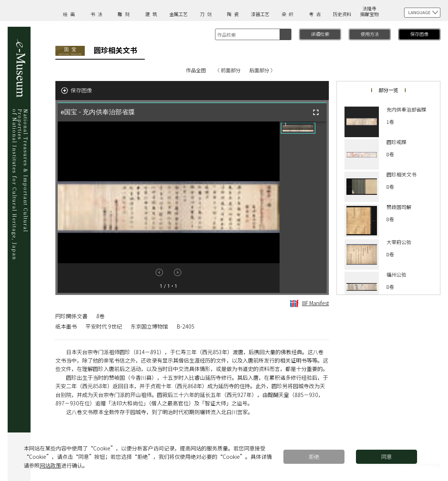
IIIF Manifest (309, 303)
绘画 (70, 14)
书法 (98, 14)
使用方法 (370, 34)
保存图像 (419, 34)
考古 (316, 14)
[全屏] (316, 112)
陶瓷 (234, 14)
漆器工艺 (260, 14)
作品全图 (196, 70)
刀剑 (207, 14)
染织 (289, 14)
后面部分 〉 (262, 70)
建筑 (152, 14)
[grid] (303, 207)
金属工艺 (178, 14)
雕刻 (125, 14)
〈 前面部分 (228, 70)
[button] (298, 128)
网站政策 (50, 465)
